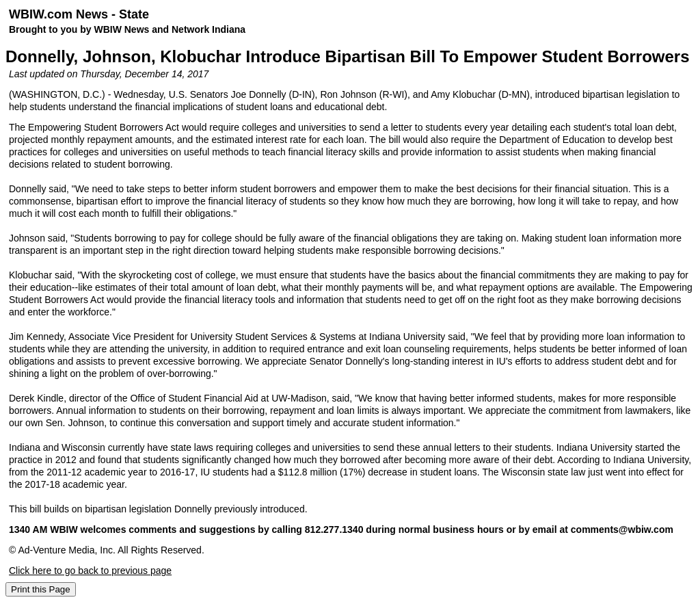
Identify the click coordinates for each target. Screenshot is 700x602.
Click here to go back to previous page (90, 571)
